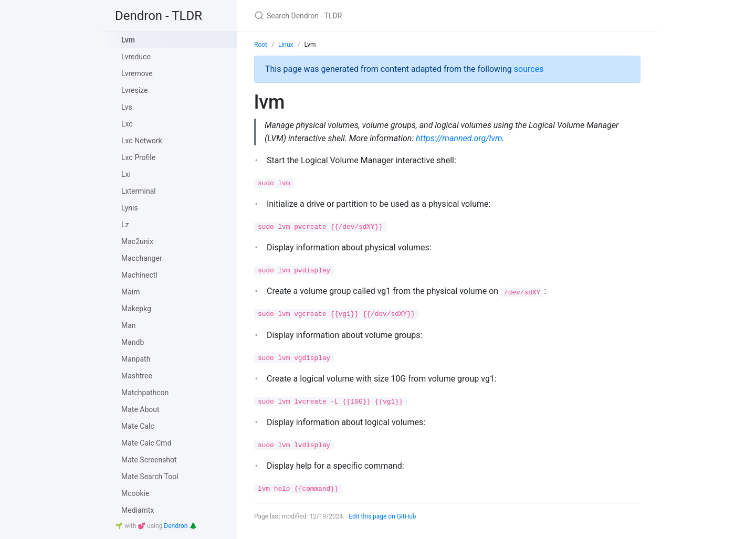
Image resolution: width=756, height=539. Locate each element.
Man (129, 325)
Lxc (127, 124)
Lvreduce (136, 57)
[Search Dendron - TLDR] (378, 15)
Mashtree (137, 376)
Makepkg (136, 309)
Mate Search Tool (150, 477)
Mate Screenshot (149, 460)
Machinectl (139, 275)
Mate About (140, 409)
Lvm (128, 40)
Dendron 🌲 (180, 526)
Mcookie (135, 493)
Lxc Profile (138, 157)
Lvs (127, 107)
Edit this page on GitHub (382, 516)
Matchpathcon (145, 393)
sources (529, 69)
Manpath (136, 359)
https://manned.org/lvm (460, 138)
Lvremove (137, 73)
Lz (125, 225)
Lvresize (134, 90)
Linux (286, 45)
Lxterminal (139, 191)
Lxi (126, 174)
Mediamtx (138, 510)
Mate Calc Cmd (146, 443)
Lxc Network (142, 141)
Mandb (133, 342)
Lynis (130, 208)
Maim (131, 292)
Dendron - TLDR (159, 16)
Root (261, 45)
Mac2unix (137, 241)
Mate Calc (138, 426)
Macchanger (142, 258)
